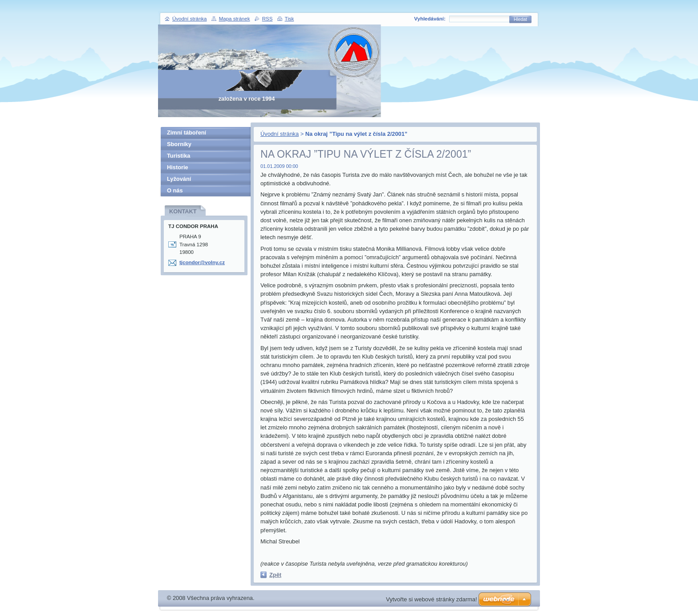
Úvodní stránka (280, 134)
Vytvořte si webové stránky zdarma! (432, 599)
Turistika (179, 156)
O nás (175, 190)
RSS (268, 19)
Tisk (290, 19)
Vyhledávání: (430, 19)
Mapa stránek (235, 19)
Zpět (275, 575)
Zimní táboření (187, 133)
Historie (178, 167)
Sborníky (179, 144)
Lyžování (179, 179)
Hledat (520, 19)
